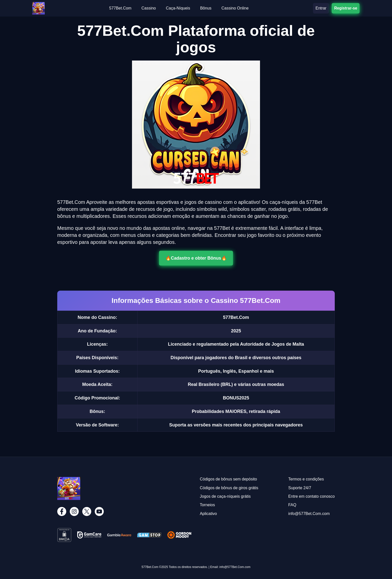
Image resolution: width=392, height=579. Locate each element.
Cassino (149, 8)
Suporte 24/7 (300, 488)
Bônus (206, 8)
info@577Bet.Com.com (309, 514)
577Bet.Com (120, 8)
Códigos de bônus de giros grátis (229, 488)
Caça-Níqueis (178, 8)
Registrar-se (346, 8)
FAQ (292, 505)
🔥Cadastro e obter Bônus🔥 (196, 258)
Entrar (321, 8)
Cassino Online (235, 8)
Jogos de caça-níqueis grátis (225, 496)
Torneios (207, 505)
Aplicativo (208, 514)
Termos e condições (306, 479)
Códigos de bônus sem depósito (228, 479)
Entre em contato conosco (311, 496)
